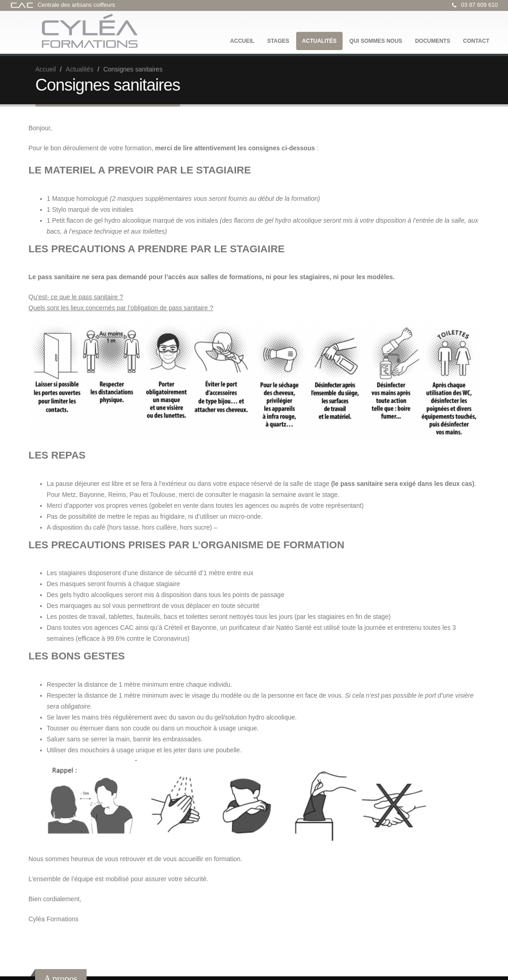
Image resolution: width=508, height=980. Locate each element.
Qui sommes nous (376, 41)
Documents (433, 41)
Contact (476, 41)
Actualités (319, 41)
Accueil (242, 41)
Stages (278, 41)
